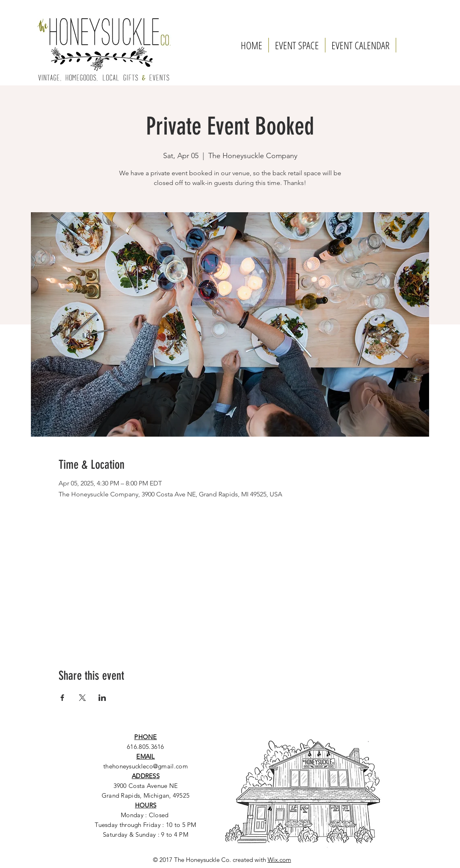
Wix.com (279, 860)
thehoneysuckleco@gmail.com (146, 766)
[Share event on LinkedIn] (102, 698)
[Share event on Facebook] (62, 698)
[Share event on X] (82, 698)
